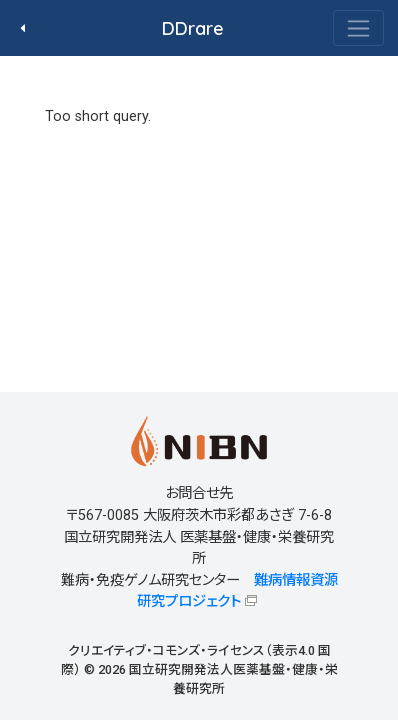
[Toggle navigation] (358, 28)
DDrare (193, 28)
